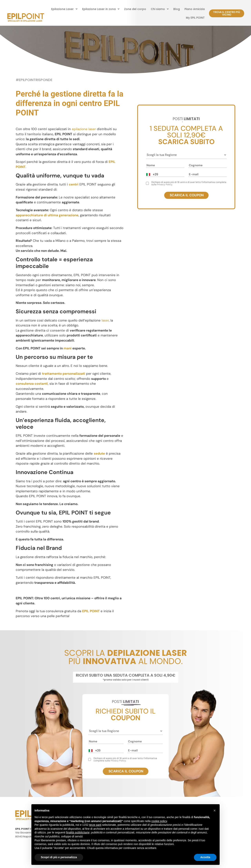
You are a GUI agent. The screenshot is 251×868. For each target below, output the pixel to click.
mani (68, 348)
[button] (64, 9)
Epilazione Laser (64, 9)
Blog (177, 9)
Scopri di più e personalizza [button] (59, 857)
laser (105, 320)
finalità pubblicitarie (78, 832)
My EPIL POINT (195, 18)
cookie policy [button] (159, 821)
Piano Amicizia (195, 9)
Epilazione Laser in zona (101, 9)
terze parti (95, 825)
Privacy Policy (165, 185)
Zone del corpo (135, 9)
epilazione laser (84, 129)
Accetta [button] (205, 857)
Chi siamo (160, 9)
